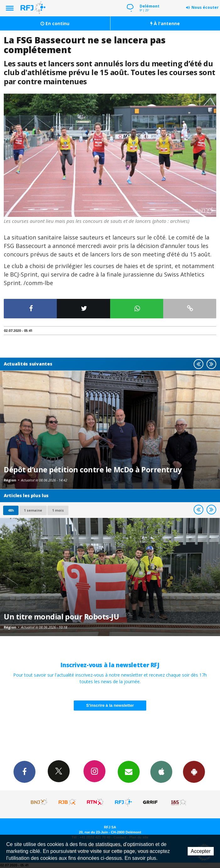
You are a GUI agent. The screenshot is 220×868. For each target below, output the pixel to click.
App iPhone (161, 772)
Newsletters (129, 772)
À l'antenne (165, 23)
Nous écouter (205, 7)
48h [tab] (11, 510)
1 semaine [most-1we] (33, 510)
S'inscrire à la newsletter (110, 705)
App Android (194, 772)
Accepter (201, 851)
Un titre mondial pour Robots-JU (62, 617)
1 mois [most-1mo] (58, 510)
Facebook (24, 772)
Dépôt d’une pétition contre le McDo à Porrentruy (93, 470)
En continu (55, 23)
